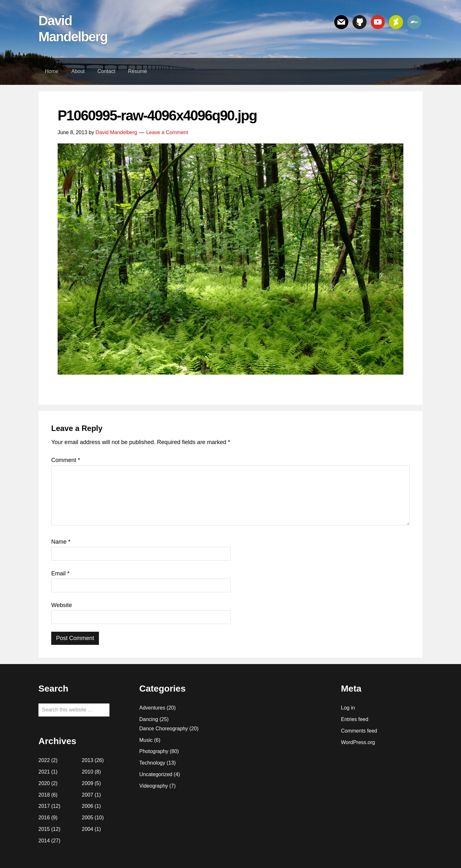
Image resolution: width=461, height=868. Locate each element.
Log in (348, 708)
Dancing (149, 719)
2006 (88, 806)
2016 (44, 818)
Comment (66, 460)
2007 (88, 795)
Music (146, 740)
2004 (88, 829)
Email (60, 573)
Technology (152, 763)
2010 (88, 772)
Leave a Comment (167, 132)
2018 (44, 795)
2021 (44, 772)
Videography (154, 786)
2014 (44, 841)
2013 (88, 760)
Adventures (152, 708)
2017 (44, 806)
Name (61, 542)
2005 (88, 818)
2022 (44, 760)
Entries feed (355, 719)
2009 (88, 783)
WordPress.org (358, 742)
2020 (44, 783)
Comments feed (359, 731)
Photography (154, 751)
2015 (44, 829)
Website (62, 605)
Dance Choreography (164, 729)
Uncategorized (156, 774)
